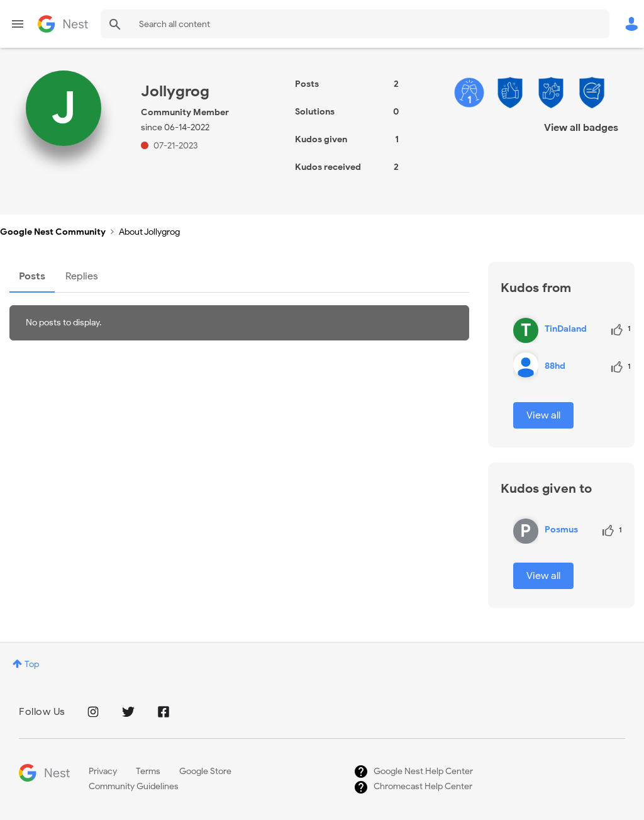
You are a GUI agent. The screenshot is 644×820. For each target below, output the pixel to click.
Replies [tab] (82, 276)
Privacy (103, 771)
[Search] (355, 24)
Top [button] (32, 664)
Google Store (205, 771)
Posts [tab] (32, 276)
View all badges (581, 128)
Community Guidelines (134, 786)
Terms (148, 771)
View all (543, 415)
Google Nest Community (63, 24)
